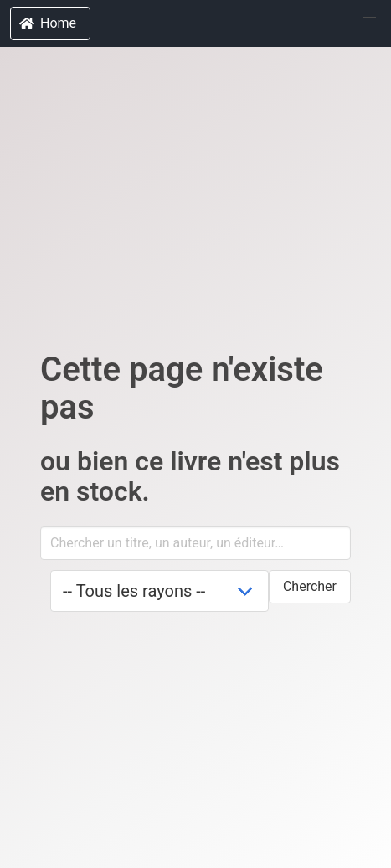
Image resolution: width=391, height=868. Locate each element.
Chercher (310, 586)
